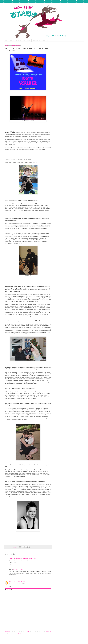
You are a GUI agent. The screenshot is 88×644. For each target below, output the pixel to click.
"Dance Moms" (45, 40)
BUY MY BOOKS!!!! (20, 40)
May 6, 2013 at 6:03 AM (30, 559)
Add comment (8, 590)
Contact (29, 40)
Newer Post (8, 631)
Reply (10, 565)
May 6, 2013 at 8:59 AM (18, 570)
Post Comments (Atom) (16, 634)
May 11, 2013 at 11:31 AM (20, 582)
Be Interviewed (36, 40)
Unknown (11, 582)
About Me (12, 40)
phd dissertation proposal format (17, 559)
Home (6, 40)
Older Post (49, 631)
